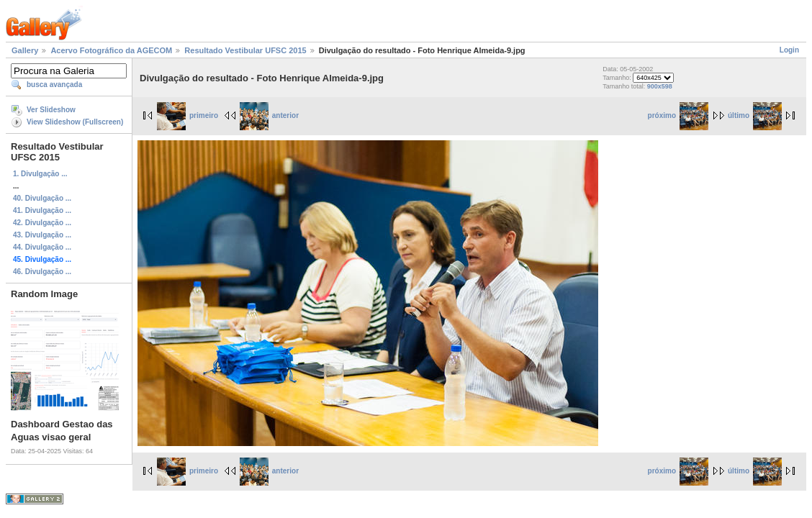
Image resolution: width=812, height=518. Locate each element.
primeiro (188, 115)
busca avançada (54, 85)
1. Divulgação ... (40, 174)
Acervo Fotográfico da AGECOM (111, 50)
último (755, 115)
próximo (678, 115)
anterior (269, 115)
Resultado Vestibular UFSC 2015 (245, 50)
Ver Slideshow (51, 110)
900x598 (660, 86)
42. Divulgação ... (42, 223)
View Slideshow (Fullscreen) (75, 122)
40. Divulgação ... (42, 198)
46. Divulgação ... (42, 272)
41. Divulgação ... (42, 210)
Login (789, 50)
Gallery (25, 50)
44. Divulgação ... (42, 247)
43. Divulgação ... (42, 235)
